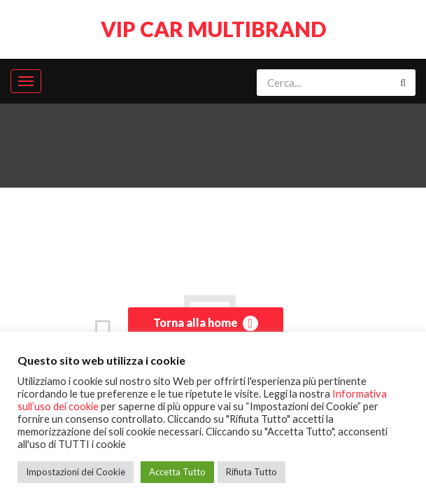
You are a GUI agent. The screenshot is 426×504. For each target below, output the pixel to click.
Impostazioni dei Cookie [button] (76, 472)
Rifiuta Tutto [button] (251, 472)
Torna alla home (206, 323)
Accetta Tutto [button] (177, 472)
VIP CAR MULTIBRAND (213, 29)
